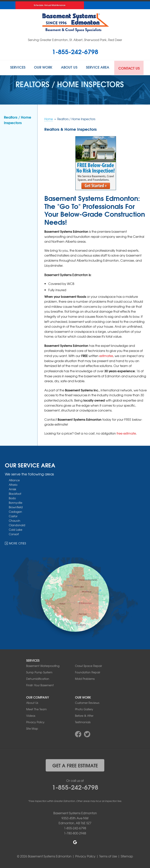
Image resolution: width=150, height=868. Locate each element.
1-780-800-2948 (75, 832)
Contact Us (131, 68)
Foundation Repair (88, 672)
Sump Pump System (39, 672)
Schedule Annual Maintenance (50, 5)
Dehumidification (38, 678)
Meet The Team (36, 709)
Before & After (84, 715)
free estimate (126, 433)
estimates (106, 355)
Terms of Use (108, 856)
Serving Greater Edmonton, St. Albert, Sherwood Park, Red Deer (75, 40)
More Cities (18, 543)
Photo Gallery (84, 709)
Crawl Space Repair (88, 665)
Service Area (99, 68)
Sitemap (127, 856)
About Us (70, 68)
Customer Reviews (87, 702)
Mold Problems (85, 678)
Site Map (32, 728)
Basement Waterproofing (43, 665)
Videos (31, 715)
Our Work (42, 68)
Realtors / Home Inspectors (18, 119)
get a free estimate (75, 765)
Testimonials (83, 721)
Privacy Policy (35, 721)
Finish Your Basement (40, 685)
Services (16, 68)
